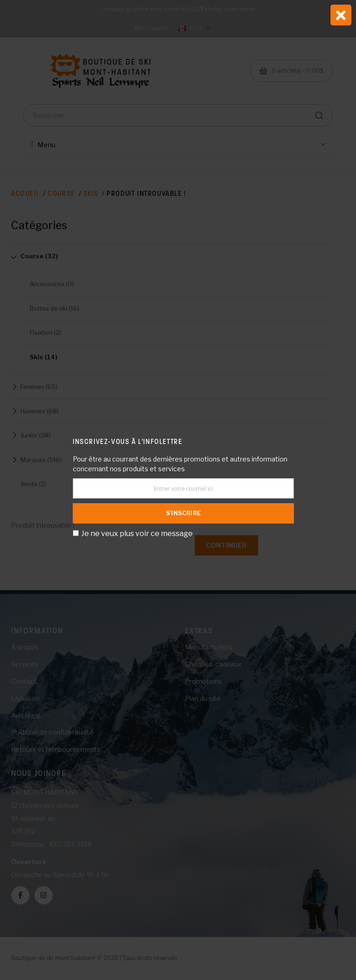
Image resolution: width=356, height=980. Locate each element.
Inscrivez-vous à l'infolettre (127, 441)
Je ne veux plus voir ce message (137, 534)
